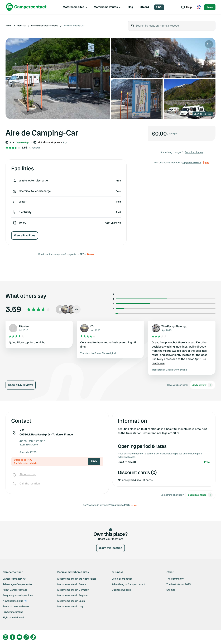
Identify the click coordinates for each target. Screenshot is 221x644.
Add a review (203, 385)
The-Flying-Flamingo (174, 326)
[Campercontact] (26, 7)
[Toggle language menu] (199, 7)
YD (92, 326)
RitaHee (24, 326)
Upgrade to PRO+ (76, 254)
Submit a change (194, 152)
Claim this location (110, 548)
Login (210, 7)
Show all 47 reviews (21, 385)
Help (187, 7)
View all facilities (25, 235)
